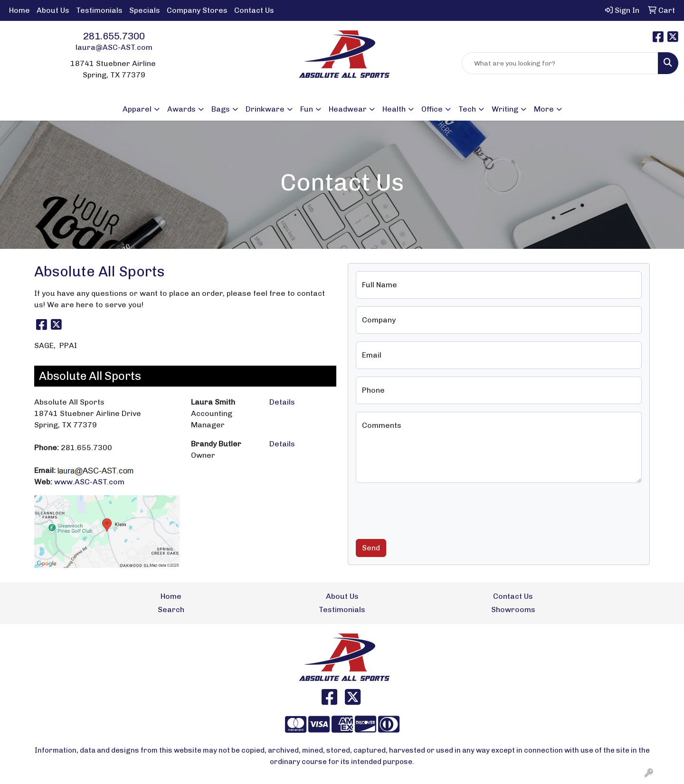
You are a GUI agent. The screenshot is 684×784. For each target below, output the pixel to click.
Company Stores (197, 10)
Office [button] (432, 109)
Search (171, 609)
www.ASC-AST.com (89, 482)
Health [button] (394, 109)
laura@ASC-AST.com (114, 47)
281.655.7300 (114, 36)
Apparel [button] (137, 109)
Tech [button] (467, 109)
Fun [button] (307, 109)
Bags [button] (221, 109)
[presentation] (428, 509)
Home (19, 10)
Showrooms (513, 609)
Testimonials (99, 10)
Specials (145, 10)
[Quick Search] (560, 63)
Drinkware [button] (265, 109)
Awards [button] (181, 109)
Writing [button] (505, 109)
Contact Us (254, 10)
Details (282, 402)
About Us (53, 10)
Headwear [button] (348, 109)
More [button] (544, 109)
